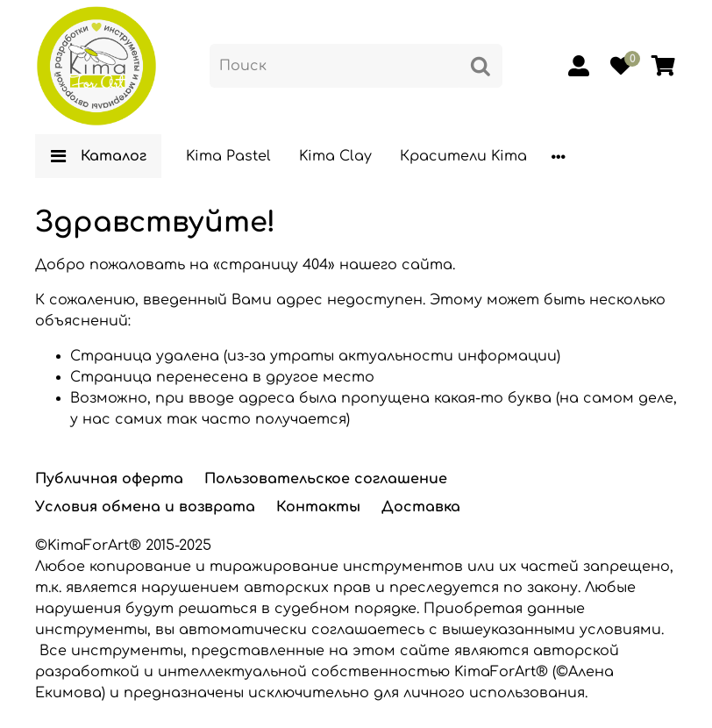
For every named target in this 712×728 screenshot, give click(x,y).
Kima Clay (335, 156)
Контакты (318, 507)
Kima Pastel (228, 156)
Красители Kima (463, 156)
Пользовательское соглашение (326, 479)
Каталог (98, 156)
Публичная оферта (109, 479)
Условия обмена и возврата (145, 507)
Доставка (421, 507)
